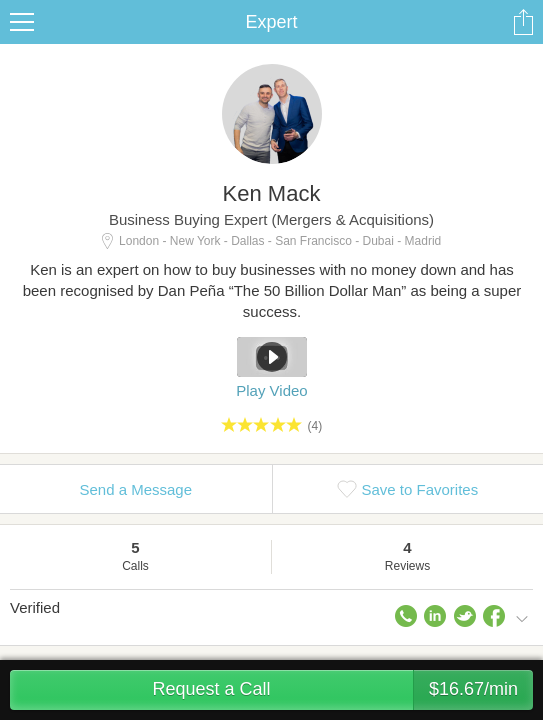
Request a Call (342, 690)
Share (523, 22)
